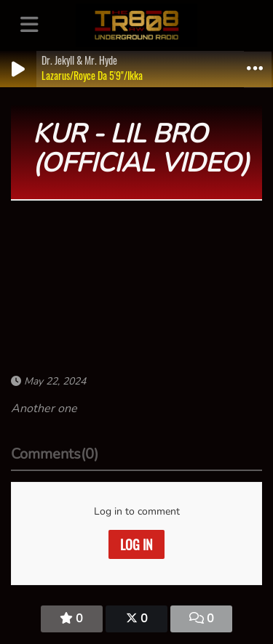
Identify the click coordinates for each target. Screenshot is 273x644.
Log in (136, 544)
